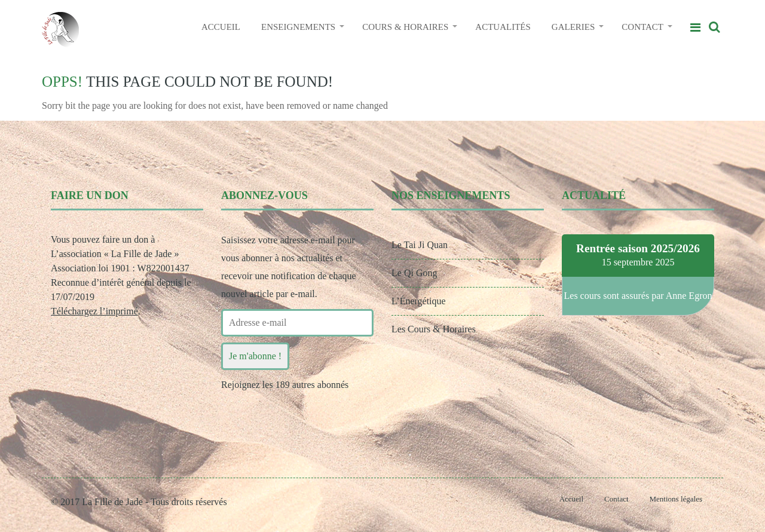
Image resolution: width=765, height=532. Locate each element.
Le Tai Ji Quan (420, 245)
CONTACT (642, 27)
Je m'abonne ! (255, 356)
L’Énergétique (419, 301)
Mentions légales (676, 499)
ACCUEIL (221, 27)
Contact (616, 499)
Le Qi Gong (414, 273)
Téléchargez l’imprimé (94, 311)
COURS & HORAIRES (405, 27)
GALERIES (573, 27)
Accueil (571, 499)
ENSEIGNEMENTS (298, 27)
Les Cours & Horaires (434, 329)
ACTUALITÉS (503, 27)
